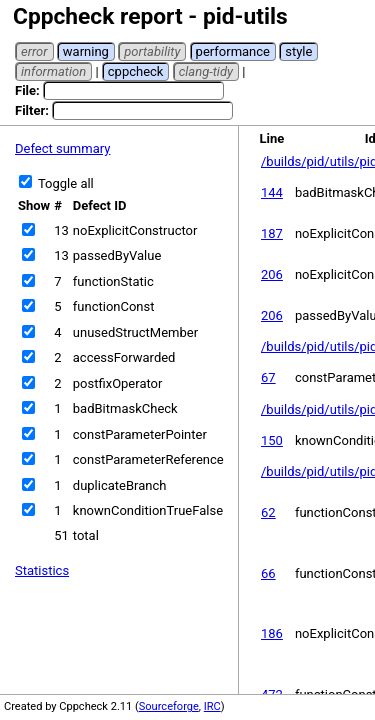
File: (119, 90)
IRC (212, 706)
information (53, 71)
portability (152, 51)
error (34, 51)
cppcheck (136, 71)
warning (86, 51)
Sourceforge (169, 706)
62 (268, 512)
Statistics (42, 570)
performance (233, 51)
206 (272, 274)
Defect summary (62, 148)
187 (272, 233)
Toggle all (56, 183)
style (298, 51)
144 (272, 192)
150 (272, 440)
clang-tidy (206, 71)
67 (268, 377)
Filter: (124, 110)
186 (272, 633)
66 (268, 573)
